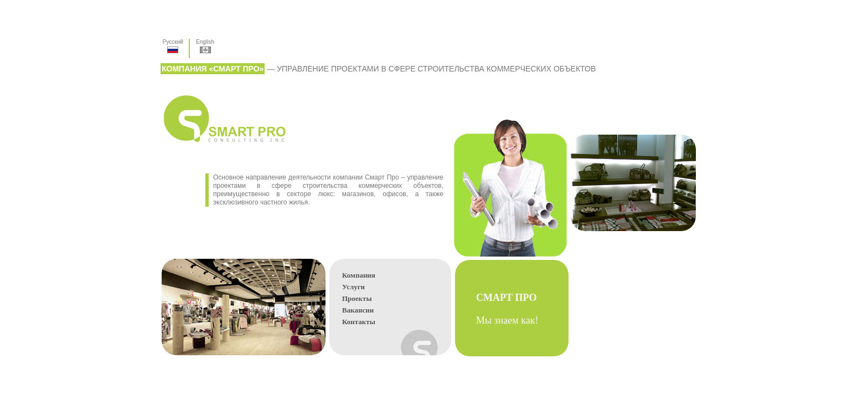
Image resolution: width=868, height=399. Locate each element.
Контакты (359, 322)
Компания (359, 275)
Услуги (353, 287)
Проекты (357, 298)
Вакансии (358, 310)
